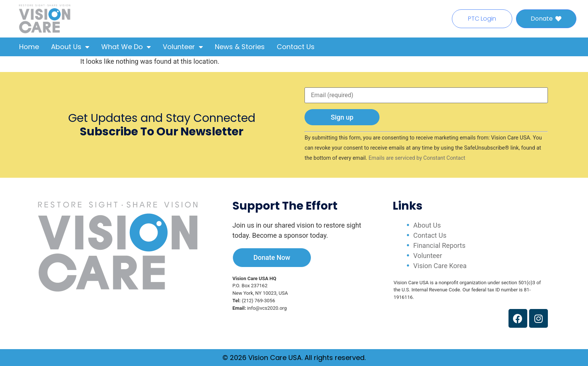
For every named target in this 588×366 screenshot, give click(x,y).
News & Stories (240, 47)
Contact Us (296, 47)
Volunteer (183, 47)
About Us (70, 47)
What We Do (126, 47)
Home (29, 47)
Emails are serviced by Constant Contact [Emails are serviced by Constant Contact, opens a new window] (417, 158)
